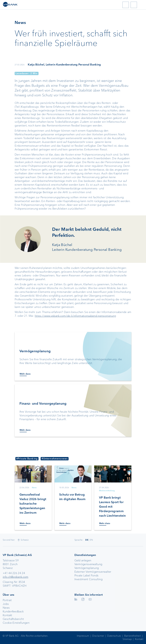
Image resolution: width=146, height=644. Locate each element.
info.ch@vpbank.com (15, 577)
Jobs (6, 604)
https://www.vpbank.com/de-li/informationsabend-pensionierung (75, 316)
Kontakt (7, 615)
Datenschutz (114, 636)
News (6, 608)
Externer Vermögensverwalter (93, 572)
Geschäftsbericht (13, 619)
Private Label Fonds (87, 576)
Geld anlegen (83, 560)
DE (87, 540)
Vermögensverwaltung (88, 564)
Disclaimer (98, 636)
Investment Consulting (88, 579)
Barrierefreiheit (133, 636)
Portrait (7, 600)
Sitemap (127, 639)
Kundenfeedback (13, 611)
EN (91, 540)
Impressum (83, 636)
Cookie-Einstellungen (16, 623)
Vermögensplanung (87, 568)
